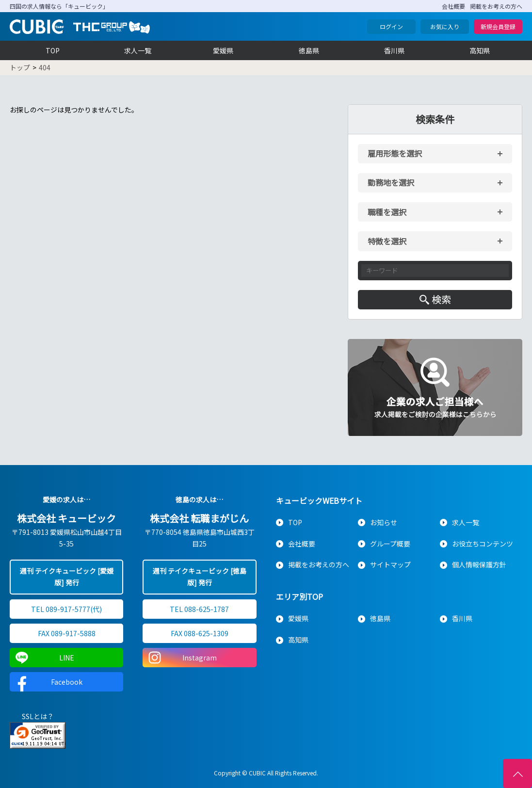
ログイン (391, 26)
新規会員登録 (498, 26)
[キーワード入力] (435, 271)
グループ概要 (390, 544)
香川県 (394, 50)
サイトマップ (390, 564)
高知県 (480, 50)
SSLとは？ (38, 716)
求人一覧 (138, 50)
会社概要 (453, 6)
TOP (53, 50)
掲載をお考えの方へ (496, 6)
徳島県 (309, 50)
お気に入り (445, 26)
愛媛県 (223, 50)
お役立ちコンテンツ (483, 544)
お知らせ (384, 522)
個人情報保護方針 (479, 564)
